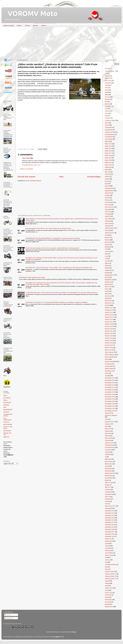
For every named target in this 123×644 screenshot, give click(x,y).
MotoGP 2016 (109, 319)
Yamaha (107, 604)
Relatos (19, 25)
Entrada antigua (94, 177)
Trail (106, 557)
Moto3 (107, 294)
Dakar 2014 (108, 146)
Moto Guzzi (108, 287)
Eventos (107, 198)
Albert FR (6, 437)
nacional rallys (109, 366)
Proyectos (108, 450)
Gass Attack (7, 398)
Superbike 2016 (110, 520)
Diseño (107, 176)
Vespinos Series (110, 572)
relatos (107, 466)
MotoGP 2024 (109, 338)
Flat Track (108, 205)
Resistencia (108, 468)
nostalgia (108, 376)
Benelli (107, 92)
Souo (106, 504)
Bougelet (108, 99)
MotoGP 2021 (109, 331)
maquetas (108, 270)
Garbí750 (108, 216)
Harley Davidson (110, 228)
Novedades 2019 (110, 392)
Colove (107, 123)
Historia (107, 230)
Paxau (5, 395)
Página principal (9, 25)
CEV (106, 109)
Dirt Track (108, 172)
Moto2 (107, 291)
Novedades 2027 (110, 411)
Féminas (107, 200)
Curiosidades (109, 139)
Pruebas (107, 452)
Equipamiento (109, 191)
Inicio (61, 177)
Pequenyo (6, 405)
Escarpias (6, 412)
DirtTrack (108, 174)
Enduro (107, 186)
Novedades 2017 (110, 387)
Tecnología (108, 548)
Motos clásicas (109, 352)
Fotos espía (108, 212)
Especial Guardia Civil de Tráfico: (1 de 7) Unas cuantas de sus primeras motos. (48, 228)
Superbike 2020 (110, 529)
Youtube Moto (109, 607)
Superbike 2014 (110, 515)
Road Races (108, 471)
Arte (106, 88)
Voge (107, 586)
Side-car (107, 497)
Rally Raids (108, 459)
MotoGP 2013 (109, 312)
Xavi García (108, 602)
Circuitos (107, 118)
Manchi (107, 268)
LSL (106, 258)
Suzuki (107, 543)
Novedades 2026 (110, 408)
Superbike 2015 (110, 518)
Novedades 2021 (110, 397)
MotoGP (107, 305)
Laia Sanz (108, 251)
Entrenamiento (109, 188)
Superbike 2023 (110, 536)
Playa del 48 (7, 402)
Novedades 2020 (110, 394)
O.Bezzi (107, 413)
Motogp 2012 (109, 310)
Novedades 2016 (110, 385)
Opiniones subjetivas (111, 415)
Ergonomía (108, 193)
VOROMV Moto (31, 13)
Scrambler (108, 492)
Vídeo (107, 581)
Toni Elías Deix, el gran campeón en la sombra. (32, 277)
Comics (107, 125)
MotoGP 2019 (109, 326)
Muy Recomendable (111, 361)
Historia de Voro (110, 233)
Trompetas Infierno (111, 564)
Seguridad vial (109, 494)
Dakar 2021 (108, 162)
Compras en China (110, 132)
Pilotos (107, 436)
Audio (107, 90)
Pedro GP (6, 422)
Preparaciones (109, 445)
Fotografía (108, 209)
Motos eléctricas (110, 355)
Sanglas (107, 485)
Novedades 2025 (110, 406)
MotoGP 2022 (109, 333)
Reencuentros (109, 461)
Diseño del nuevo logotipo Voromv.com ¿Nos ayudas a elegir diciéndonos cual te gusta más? (53, 248)
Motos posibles (110, 357)
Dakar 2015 (108, 148)
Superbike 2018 (110, 525)
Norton (107, 373)
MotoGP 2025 (109, 340)
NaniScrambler (109, 369)
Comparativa (109, 127)
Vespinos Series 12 (111, 574)
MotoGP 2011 (109, 308)
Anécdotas (108, 83)
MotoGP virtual (109, 347)
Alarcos (107, 76)
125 (106, 73)
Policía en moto (109, 443)
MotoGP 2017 (109, 322)
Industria (107, 240)
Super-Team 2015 (110, 506)
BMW (107, 95)
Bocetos (36, 25)
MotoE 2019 (109, 301)
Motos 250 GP (109, 350)
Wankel (107, 597)
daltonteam (108, 167)
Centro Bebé (26, 158)
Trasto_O (108, 560)
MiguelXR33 (109, 280)
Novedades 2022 (110, 399)
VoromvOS (108, 595)
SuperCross (108, 539)
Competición (109, 130)
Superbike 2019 (110, 527)
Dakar (107, 141)
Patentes (108, 424)
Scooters (108, 490)
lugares (107, 263)
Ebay (106, 184)
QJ (106, 457)
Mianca (5, 400)
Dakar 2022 (108, 165)
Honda (107, 235)
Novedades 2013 (110, 378)
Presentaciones (110, 447)
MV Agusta (108, 364)
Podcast (107, 440)
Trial (106, 562)
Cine (106, 116)
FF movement (109, 202)
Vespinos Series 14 (111, 579)
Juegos (107, 244)
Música (107, 359)
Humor (107, 237)
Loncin (107, 256)
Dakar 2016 (108, 151)
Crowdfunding (109, 137)
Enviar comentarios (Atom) (33, 181)
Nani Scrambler (8, 424)
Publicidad (108, 454)
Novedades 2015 (110, 383)
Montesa (108, 284)
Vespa (107, 569)
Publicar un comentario (27, 169)
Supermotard (109, 541)
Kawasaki (108, 247)
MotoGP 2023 (109, 336)
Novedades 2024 (110, 404)
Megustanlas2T (8, 410)
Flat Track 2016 (109, 207)
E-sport (107, 181)
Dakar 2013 (108, 144)
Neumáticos (108, 371)
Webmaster (108, 600)
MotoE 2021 (109, 303)
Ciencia (107, 113)
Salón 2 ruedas (109, 482)
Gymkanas (108, 226)
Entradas (8, 615)
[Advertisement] (60, 44)
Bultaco (107, 104)
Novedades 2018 (110, 390)
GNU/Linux (108, 221)
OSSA (107, 419)
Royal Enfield (109, 478)
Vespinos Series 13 (111, 576)
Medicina (108, 273)
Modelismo (108, 282)
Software (108, 499)
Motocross (108, 296)
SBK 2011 (108, 487)
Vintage (107, 583)
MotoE (107, 298)
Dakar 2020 (108, 160)
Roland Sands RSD (110, 473)
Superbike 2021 (110, 532)
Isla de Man (108, 242)
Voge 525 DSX (109, 588)
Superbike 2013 (110, 513)
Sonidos (107, 501)
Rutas (107, 480)
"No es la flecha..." (110, 71)
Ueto (5, 407)
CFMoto (107, 111)
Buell (106, 102)
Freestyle (108, 214)
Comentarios (9, 618)
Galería (44, 25)
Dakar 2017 (108, 153)
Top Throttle (109, 553)
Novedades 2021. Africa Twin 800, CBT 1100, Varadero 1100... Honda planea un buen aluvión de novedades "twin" (59, 268)
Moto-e (107, 289)
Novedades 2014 (110, 380)
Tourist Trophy (109, 555)
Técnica (27, 25)
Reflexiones (109, 464)
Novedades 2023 (110, 401)
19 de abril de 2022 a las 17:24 (31, 165)
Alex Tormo (108, 81)
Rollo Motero (7, 431)
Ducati (107, 179)
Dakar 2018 (108, 155)
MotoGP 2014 (109, 315)
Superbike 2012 (110, 511)
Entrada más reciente (26, 177)
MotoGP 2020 (109, 329)
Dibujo (107, 170)
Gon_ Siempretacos (8, 419)
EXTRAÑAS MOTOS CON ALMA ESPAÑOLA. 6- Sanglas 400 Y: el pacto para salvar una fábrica (53, 238)
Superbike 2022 (110, 534)
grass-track (108, 223)
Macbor (107, 266)
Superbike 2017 (110, 522)
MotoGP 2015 (109, 317)
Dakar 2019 (108, 158)
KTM (106, 249)
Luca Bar (107, 261)
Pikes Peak (108, 433)
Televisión (108, 550)
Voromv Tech (109, 593)
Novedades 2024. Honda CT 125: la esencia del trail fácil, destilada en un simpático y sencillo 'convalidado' (57, 302)
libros (107, 254)
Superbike (108, 508)
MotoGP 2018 (109, 324)
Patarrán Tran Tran (110, 422)
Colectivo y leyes (110, 120)
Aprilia (107, 85)
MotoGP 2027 (109, 345)
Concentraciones (110, 134)
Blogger (74, 632)
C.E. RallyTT (108, 106)
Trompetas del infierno (8, 415)
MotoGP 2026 (109, 343)
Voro (106, 590)
